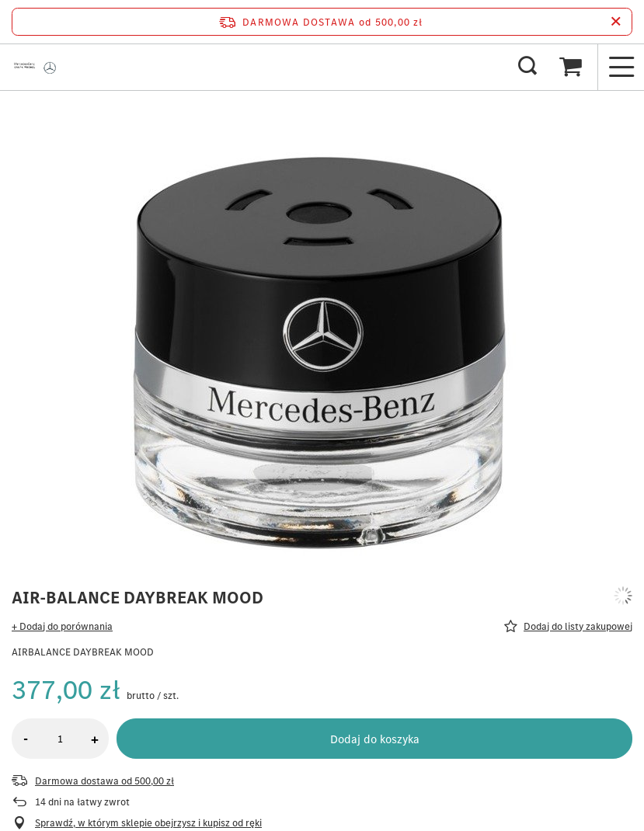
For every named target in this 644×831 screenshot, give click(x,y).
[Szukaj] (527, 67)
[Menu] (621, 67)
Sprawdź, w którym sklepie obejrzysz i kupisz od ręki (148, 823)
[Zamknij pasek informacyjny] (616, 22)
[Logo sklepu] (37, 67)
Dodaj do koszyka (375, 739)
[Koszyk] (570, 67)
